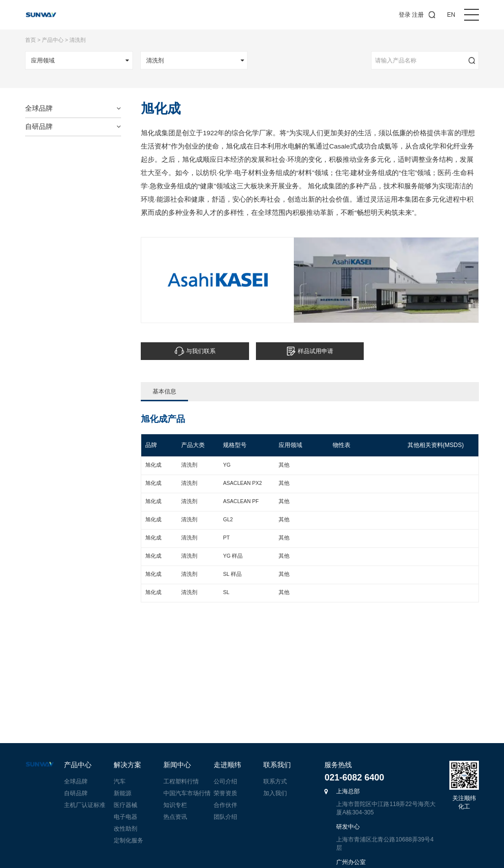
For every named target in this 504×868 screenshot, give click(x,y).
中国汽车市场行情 (187, 793)
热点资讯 (175, 817)
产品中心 (53, 40)
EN (451, 15)
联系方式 (275, 781)
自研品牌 (76, 793)
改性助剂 (126, 829)
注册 (418, 15)
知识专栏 (175, 805)
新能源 (123, 793)
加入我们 (275, 793)
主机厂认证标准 (85, 805)
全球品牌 (76, 781)
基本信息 (164, 395)
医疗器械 (126, 805)
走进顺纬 (227, 765)
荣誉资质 (225, 793)
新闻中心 (177, 765)
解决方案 (127, 765)
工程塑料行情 (181, 781)
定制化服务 (128, 840)
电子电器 (126, 817)
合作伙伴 (225, 805)
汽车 (120, 781)
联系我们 (277, 765)
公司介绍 (225, 781)
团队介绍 (225, 817)
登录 (405, 15)
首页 (31, 40)
